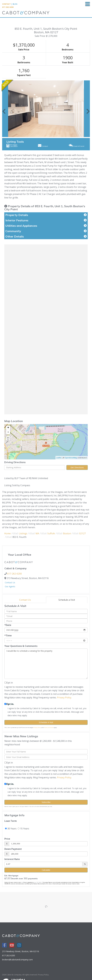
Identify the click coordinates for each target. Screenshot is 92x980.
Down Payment (13, 849)
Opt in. (10, 704)
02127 (82, 533)
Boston (67, 533)
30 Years (11, 829)
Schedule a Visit (67, 600)
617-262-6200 (8, 7)
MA (37, 533)
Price (7, 839)
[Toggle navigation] (88, 4)
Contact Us (10, 582)
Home (7, 533)
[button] (4, 109)
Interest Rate (12, 859)
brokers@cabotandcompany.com (17, 960)
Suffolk (51, 533)
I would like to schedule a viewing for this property (46, 664)
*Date (8, 625)
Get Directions (77, 467)
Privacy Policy (64, 697)
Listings (23, 533)
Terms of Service (49, 727)
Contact (6, 4)
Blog (15, 4)
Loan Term (11, 821)
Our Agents (10, 586)
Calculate (46, 870)
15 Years (23, 829)
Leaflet (59, 458)
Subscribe (46, 802)
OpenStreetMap (71, 458)
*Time (8, 635)
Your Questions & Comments (21, 646)
